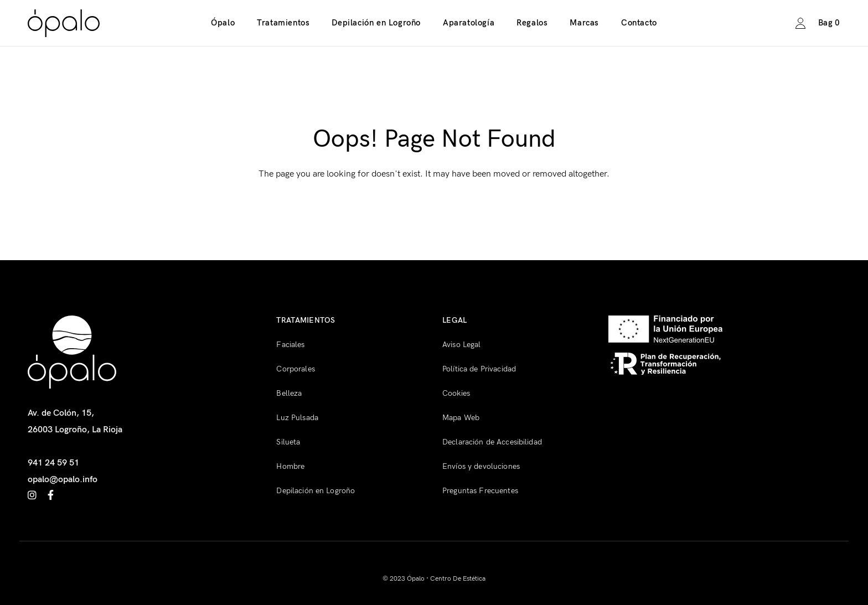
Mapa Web (461, 418)
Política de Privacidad (479, 369)
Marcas (584, 23)
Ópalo (223, 23)
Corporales (295, 369)
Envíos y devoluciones (481, 466)
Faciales (290, 345)
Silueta (288, 442)
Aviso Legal (462, 345)
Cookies (456, 393)
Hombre (290, 466)
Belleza (289, 393)
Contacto (639, 23)
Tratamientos (283, 23)
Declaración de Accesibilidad (492, 442)
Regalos (532, 23)
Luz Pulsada (297, 418)
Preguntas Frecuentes (480, 491)
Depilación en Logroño (376, 23)
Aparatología (469, 23)
